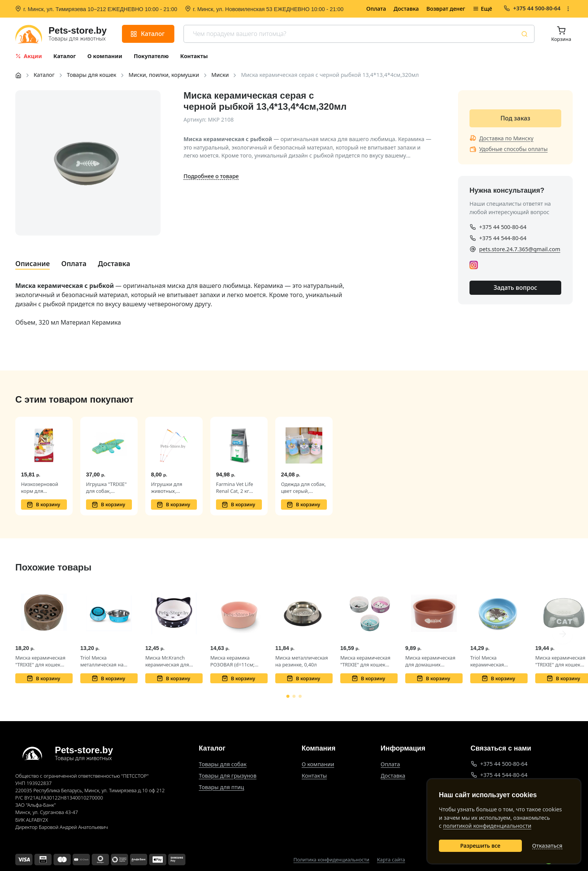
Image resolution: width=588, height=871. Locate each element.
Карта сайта (391, 860)
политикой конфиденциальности (487, 826)
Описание (32, 263)
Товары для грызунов (228, 776)
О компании (318, 764)
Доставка (406, 9)
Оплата (376, 9)
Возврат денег (446, 9)
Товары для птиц (221, 787)
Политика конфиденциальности (331, 860)
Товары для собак (223, 764)
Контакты (314, 776)
